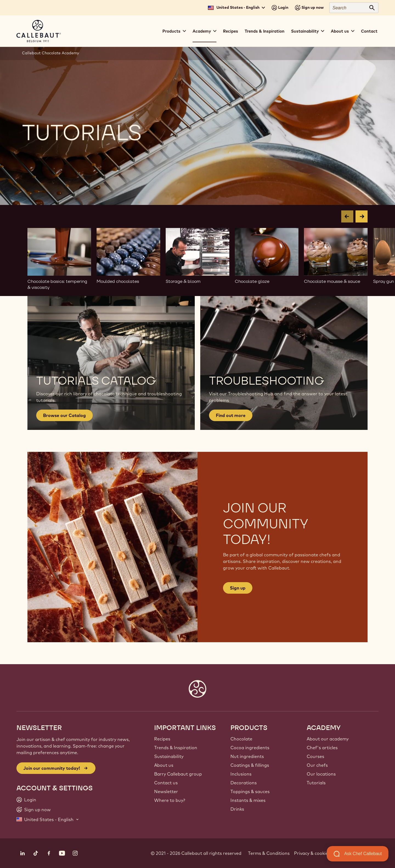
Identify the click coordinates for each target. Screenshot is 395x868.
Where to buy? (170, 800)
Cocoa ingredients (250, 748)
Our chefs (317, 765)
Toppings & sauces (250, 791)
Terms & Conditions (269, 853)
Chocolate (241, 739)
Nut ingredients (247, 756)
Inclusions (241, 774)
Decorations (244, 783)
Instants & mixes (248, 800)
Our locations (321, 774)
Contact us (166, 783)
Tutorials (316, 783)
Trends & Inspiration (265, 31)
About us (164, 765)
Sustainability (169, 756)
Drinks (237, 809)
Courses (315, 756)
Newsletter (166, 791)
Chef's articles (322, 748)
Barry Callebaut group (178, 774)
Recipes (231, 31)
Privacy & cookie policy (318, 853)
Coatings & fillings (250, 765)
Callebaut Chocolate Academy (50, 53)
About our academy (328, 739)
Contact (369, 31)
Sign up (238, 588)
